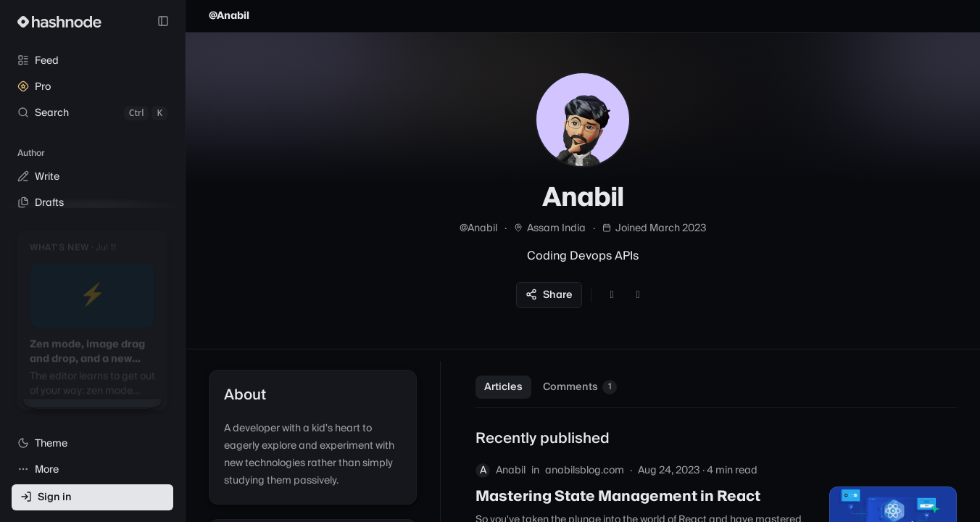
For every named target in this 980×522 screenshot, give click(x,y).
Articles (503, 387)
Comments (580, 387)
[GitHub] (612, 295)
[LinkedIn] (638, 295)
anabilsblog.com (585, 471)
